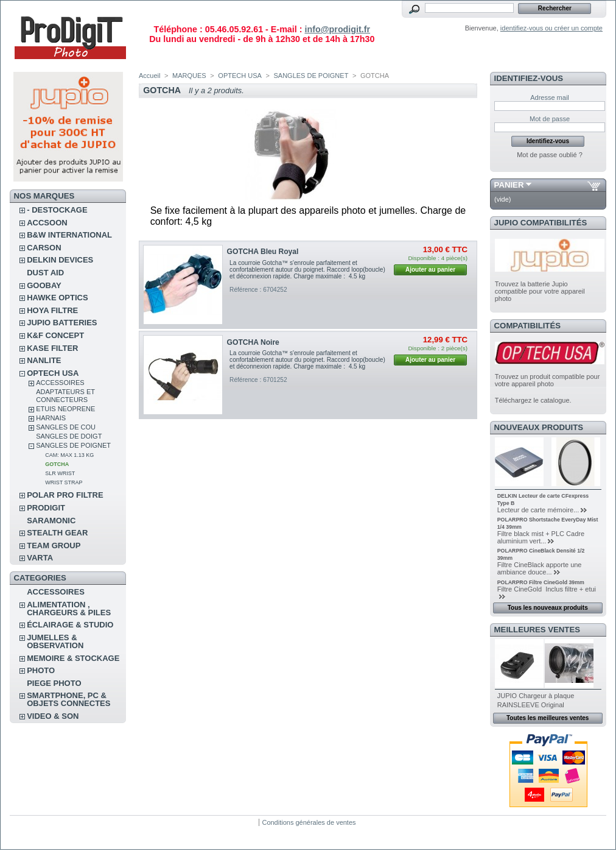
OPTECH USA (53, 373)
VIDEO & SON (53, 716)
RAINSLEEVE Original (531, 705)
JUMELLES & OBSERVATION (55, 641)
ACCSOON (47, 223)
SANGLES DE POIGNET (73, 445)
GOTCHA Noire (253, 342)
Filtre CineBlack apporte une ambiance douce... (540, 568)
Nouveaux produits (539, 427)
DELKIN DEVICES (60, 260)
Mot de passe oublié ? (550, 155)
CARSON (44, 248)
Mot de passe (550, 119)
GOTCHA (57, 464)
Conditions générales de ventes (309, 822)
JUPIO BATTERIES (62, 323)
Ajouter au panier (430, 270)
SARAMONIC (51, 521)
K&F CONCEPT (55, 335)
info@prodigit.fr (337, 29)
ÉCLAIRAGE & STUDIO (70, 625)
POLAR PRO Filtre (65, 495)
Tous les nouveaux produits (548, 608)
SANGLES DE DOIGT (69, 436)
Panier (509, 185)
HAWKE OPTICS (57, 298)
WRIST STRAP (64, 482)
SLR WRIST (60, 473)
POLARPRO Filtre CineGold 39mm (541, 582)
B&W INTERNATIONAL (69, 235)
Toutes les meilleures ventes (548, 718)
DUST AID (45, 273)
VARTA (40, 558)
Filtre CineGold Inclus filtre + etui (547, 589)
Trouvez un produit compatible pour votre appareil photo (548, 380)
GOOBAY (44, 285)
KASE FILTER (52, 348)
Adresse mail (550, 97)
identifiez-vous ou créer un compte (551, 28)
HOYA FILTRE (52, 310)
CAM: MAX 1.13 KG (69, 455)
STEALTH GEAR (57, 533)
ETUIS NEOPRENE (65, 409)
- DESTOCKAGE (57, 210)
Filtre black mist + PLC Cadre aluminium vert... (541, 537)
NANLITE (44, 360)
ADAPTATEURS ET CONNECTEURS (65, 396)
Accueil (149, 76)
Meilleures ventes (537, 630)
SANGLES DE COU (66, 427)
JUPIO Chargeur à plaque (536, 696)
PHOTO (41, 670)
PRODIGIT (46, 508)
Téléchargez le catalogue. (533, 400)
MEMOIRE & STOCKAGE (73, 658)
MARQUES (189, 76)
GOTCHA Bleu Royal (263, 252)
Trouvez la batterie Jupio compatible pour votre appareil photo (540, 291)
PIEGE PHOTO (54, 683)
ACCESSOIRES (60, 383)
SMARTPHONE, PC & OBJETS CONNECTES (68, 699)
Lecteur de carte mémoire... (538, 510)
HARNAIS (51, 418)
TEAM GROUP (54, 546)
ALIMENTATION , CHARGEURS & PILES (69, 609)
